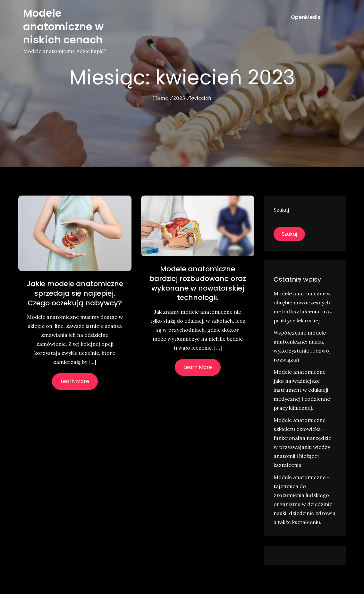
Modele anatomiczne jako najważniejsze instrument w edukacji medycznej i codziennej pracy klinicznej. (303, 390)
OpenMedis (306, 17)
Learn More (75, 381)
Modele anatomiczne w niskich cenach (63, 26)
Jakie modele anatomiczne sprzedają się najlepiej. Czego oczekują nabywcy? (75, 293)
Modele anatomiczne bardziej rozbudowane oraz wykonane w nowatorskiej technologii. (198, 283)
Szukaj (281, 210)
